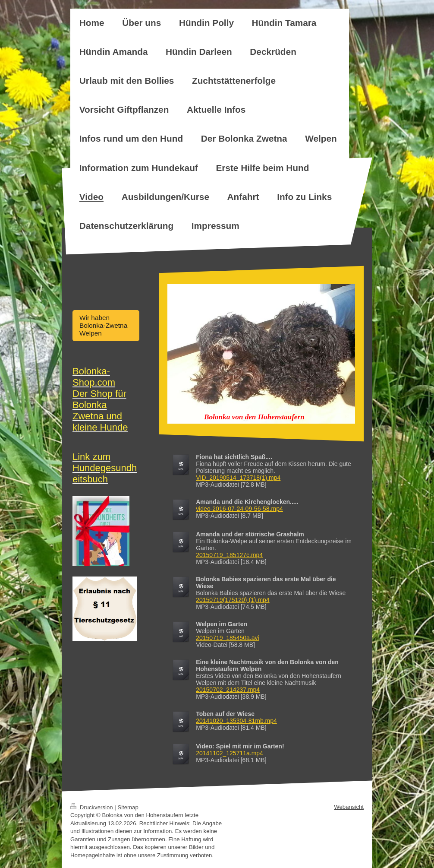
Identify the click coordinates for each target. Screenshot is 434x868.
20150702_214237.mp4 (228, 690)
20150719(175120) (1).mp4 (233, 600)
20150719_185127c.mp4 (229, 555)
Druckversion (92, 807)
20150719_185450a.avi (227, 638)
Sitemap (128, 807)
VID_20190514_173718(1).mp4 (238, 478)
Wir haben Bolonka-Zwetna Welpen (103, 325)
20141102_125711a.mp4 (230, 753)
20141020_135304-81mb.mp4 (236, 721)
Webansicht (349, 807)
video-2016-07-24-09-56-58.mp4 (239, 509)
